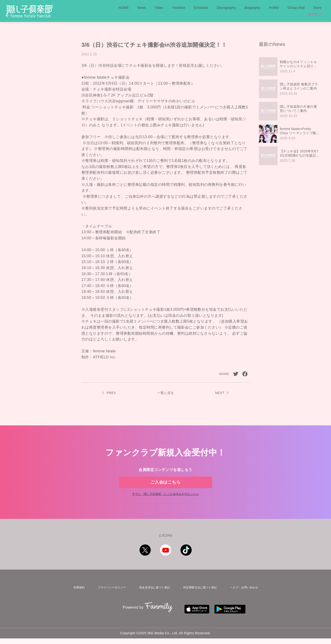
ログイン (315, 14)
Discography (226, 8)
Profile (274, 8)
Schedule (201, 8)
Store (318, 8)
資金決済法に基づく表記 (153, 597)
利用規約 (77, 597)
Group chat (296, 8)
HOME (124, 8)
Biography (252, 8)
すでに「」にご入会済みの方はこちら (165, 505)
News (142, 8)
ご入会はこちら (165, 486)
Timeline (178, 8)
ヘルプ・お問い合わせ (244, 597)
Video (159, 8)
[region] (290, 111)
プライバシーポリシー (109, 597)
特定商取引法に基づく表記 (199, 597)
